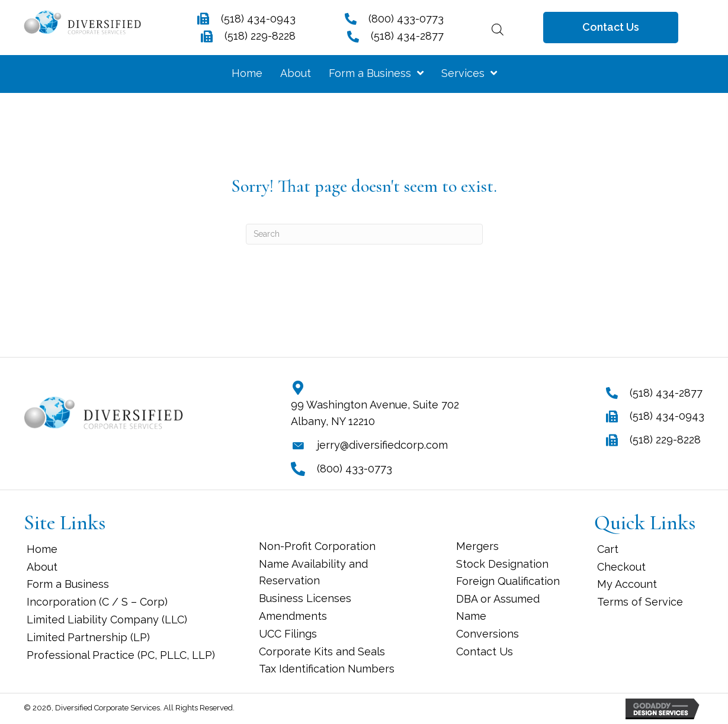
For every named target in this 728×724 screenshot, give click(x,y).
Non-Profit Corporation (317, 546)
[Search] (364, 234)
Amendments (293, 616)
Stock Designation (502, 564)
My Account (627, 584)
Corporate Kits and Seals (322, 651)
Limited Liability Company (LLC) (107, 620)
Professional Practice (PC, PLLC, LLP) (121, 655)
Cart (608, 549)
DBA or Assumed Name (498, 607)
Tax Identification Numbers (327, 669)
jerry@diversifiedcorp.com (382, 445)
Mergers (477, 546)
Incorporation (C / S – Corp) (97, 602)
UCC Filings (288, 634)
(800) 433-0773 (406, 19)
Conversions (488, 634)
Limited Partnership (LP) (88, 637)
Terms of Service (640, 602)
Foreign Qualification (508, 581)
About (42, 567)
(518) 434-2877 (407, 36)
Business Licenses (305, 598)
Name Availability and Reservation (313, 572)
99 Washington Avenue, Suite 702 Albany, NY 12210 (375, 413)
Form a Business (68, 584)
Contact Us (485, 651)
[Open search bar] (498, 28)
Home (42, 549)
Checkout (621, 567)
